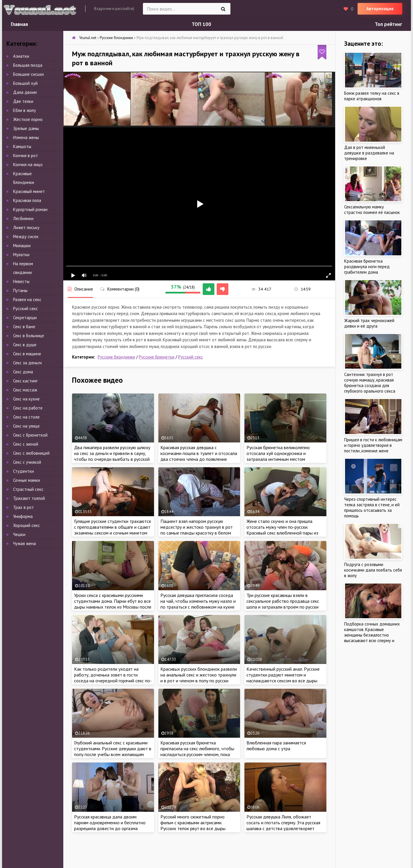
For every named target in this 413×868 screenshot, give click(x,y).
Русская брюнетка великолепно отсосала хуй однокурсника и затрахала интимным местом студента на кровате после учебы (281, 456)
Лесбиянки (23, 218)
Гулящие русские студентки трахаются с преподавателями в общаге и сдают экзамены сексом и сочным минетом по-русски (112, 530)
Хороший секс (27, 525)
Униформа (23, 516)
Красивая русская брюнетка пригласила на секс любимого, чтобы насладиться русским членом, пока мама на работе (197, 751)
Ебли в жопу (24, 110)
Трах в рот (23, 507)
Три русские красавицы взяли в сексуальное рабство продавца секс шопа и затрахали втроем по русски (283, 601)
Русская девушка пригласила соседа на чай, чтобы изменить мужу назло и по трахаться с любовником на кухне (198, 601)
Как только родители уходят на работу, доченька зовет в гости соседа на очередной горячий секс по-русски (113, 678)
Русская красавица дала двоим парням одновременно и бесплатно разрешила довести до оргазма (110, 823)
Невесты (21, 281)
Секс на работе (28, 408)
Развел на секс (27, 299)
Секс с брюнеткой (30, 435)
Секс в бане (24, 327)
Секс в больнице (29, 336)
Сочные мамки (27, 480)
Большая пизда (28, 65)
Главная (19, 24)
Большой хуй (25, 83)
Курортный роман (30, 209)
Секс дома (23, 372)
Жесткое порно (28, 119)
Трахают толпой (29, 498)
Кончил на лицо (28, 165)
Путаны (20, 290)
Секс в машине (27, 354)
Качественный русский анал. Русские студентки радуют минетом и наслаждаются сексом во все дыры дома (283, 678)
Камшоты (22, 146)
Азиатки (21, 56)
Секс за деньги (27, 363)
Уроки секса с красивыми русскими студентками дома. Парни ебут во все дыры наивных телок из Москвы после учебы (113, 604)
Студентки (23, 471)
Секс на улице (26, 426)
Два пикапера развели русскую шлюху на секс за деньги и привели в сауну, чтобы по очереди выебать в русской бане (112, 456)
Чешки (19, 534)
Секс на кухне (26, 399)
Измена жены (26, 137)
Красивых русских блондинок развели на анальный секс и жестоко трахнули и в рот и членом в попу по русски (199, 675)
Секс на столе (26, 417)
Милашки (22, 246)
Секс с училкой (27, 462)
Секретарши (25, 318)
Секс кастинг (25, 381)
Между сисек (26, 237)
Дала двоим (25, 92)
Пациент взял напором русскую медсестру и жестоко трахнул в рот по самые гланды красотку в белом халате (197, 530)
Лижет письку (26, 227)
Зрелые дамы (26, 128)
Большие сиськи (28, 74)
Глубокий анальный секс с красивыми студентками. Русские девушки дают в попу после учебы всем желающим (113, 748)
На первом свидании (23, 268)
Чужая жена (24, 543)
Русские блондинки (116, 357)
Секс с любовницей (31, 453)
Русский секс (191, 357)
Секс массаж (25, 390)
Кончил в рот (26, 155)
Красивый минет (29, 191)
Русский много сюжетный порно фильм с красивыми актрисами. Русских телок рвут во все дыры (193, 823)
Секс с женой (26, 444)
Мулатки (21, 255)
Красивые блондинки (24, 178)
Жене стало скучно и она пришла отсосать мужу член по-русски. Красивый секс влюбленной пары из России (282, 530)
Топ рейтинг (388, 24)
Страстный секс (28, 489)
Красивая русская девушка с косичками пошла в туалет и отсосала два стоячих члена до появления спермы (199, 456)
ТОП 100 (201, 24)
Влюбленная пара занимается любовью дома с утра (276, 746)
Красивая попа (27, 200)
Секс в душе (25, 345)
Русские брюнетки (157, 357)
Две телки (23, 101)
